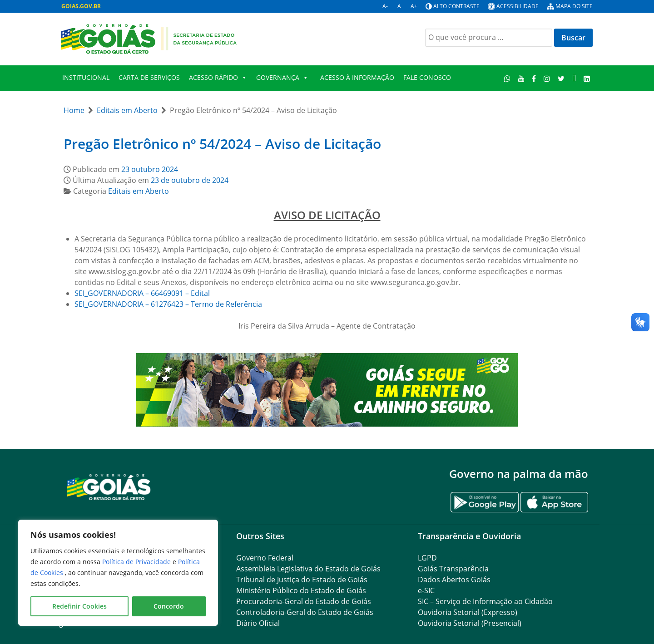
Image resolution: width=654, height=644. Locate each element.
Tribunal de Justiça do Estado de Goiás (302, 580)
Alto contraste (456, 6)
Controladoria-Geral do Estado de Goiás (305, 612)
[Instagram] (547, 78)
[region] (118, 573)
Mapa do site (574, 6)
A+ (414, 6)
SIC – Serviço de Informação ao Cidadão (485, 601)
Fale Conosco (427, 77)
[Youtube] (521, 78)
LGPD (427, 558)
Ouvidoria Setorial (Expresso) (468, 612)
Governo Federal (265, 558)
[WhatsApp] (508, 78)
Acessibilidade (518, 6)
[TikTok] (574, 78)
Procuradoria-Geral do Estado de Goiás (304, 601)
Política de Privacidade (137, 562)
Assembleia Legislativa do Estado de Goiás (308, 569)
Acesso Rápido (218, 78)
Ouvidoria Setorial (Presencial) (470, 623)
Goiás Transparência (453, 569)
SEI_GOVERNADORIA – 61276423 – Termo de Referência (168, 304)
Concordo (169, 606)
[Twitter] (561, 78)
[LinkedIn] (587, 78)
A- (385, 6)
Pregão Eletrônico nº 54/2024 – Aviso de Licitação (222, 144)
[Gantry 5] (109, 487)
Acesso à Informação (357, 77)
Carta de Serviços (149, 77)
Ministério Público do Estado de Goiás (301, 590)
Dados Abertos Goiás (454, 580)
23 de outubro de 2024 (190, 180)
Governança (282, 78)
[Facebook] (534, 78)
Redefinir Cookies (79, 606)
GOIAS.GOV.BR (81, 6)
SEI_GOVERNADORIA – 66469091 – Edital (142, 293)
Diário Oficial (258, 623)
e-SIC (426, 590)
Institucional (86, 77)
